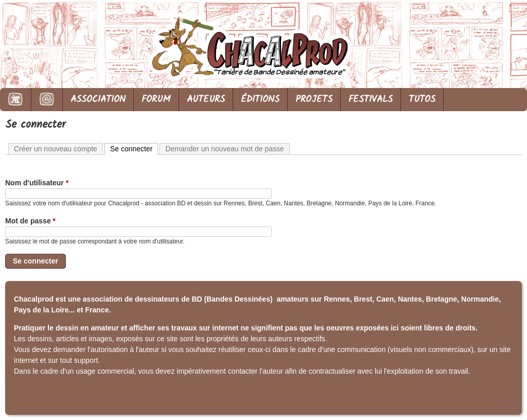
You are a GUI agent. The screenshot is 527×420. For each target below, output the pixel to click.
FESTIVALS (371, 100)
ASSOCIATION (98, 100)
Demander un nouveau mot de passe (224, 149)
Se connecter (134, 148)
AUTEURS (206, 100)
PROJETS (314, 100)
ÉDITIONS (260, 100)
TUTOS (422, 100)
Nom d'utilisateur (37, 183)
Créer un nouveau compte (56, 149)
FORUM (156, 100)
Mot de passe (30, 221)
